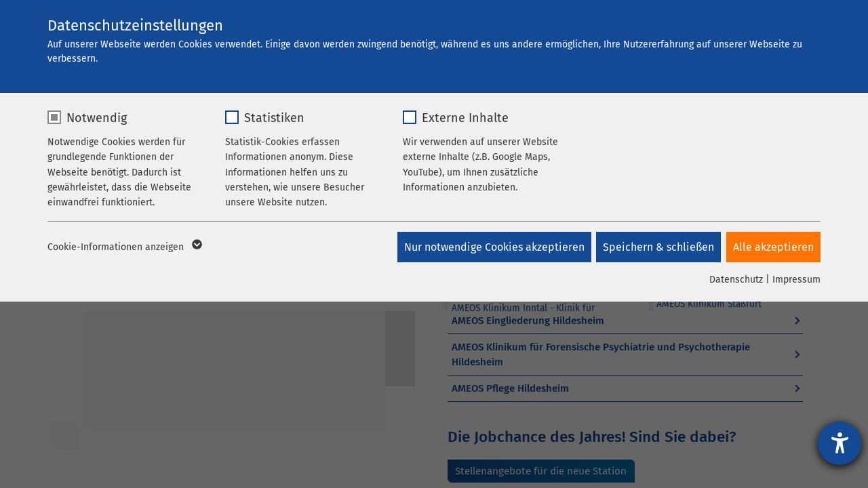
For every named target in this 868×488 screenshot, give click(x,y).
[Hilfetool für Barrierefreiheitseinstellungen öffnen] (840, 443)
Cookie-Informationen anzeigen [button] (124, 247)
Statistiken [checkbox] (274, 118)
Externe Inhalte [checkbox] (465, 118)
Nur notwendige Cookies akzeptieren (491, 247)
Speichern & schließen (657, 247)
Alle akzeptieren (773, 247)
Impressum (796, 280)
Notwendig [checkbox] (97, 118)
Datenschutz (736, 280)
